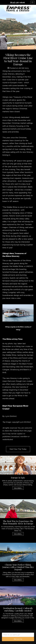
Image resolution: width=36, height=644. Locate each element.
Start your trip (18, 639)
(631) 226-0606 (18, 2)
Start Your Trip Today (18, 449)
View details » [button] (18, 488)
